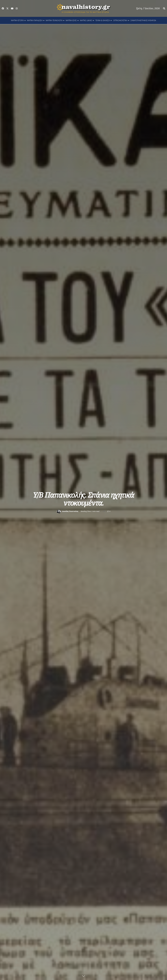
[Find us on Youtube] (12, 8)
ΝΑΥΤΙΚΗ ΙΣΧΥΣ (71, 20)
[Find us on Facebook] (3, 8)
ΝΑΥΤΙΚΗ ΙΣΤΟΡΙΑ (17, 20)
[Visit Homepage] (83, 8)
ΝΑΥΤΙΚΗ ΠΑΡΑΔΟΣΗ (35, 20)
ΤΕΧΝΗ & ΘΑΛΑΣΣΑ (103, 20)
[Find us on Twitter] (7, 8)
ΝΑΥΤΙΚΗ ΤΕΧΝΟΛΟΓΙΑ (54, 20)
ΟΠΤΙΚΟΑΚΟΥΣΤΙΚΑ (120, 20)
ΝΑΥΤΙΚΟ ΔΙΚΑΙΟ (86, 20)
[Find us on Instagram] (17, 8)
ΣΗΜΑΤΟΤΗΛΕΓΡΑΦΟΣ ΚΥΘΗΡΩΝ (143, 20)
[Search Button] (164, 8)
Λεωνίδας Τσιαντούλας (70, 511)
